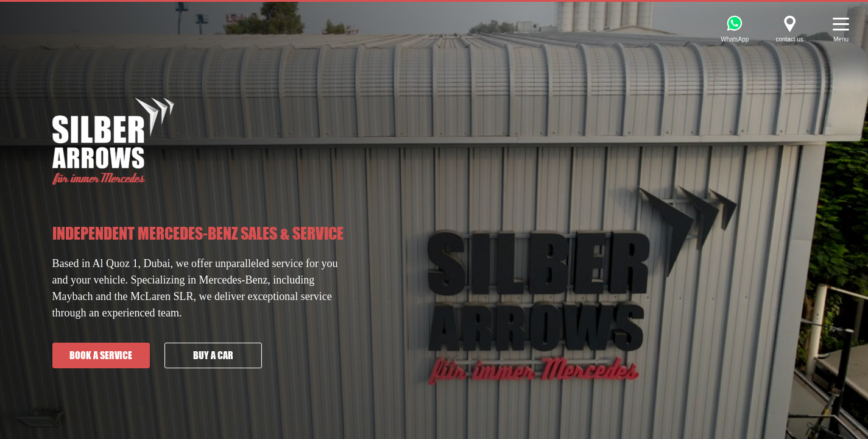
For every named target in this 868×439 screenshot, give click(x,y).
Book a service (101, 355)
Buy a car (213, 355)
